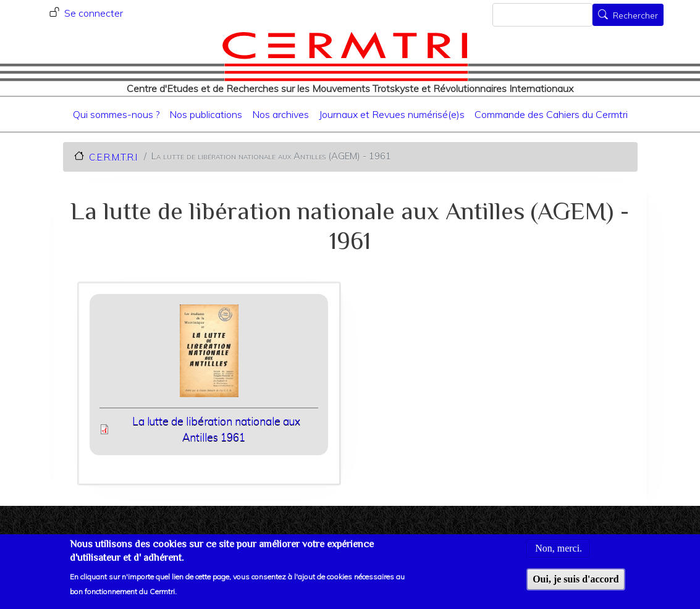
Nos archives (280, 114)
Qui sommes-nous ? (116, 114)
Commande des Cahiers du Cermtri (551, 114)
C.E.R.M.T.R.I (113, 157)
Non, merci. (559, 553)
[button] (209, 355)
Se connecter (94, 13)
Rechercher (635, 16)
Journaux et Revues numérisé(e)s (392, 114)
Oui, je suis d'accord (576, 584)
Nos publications (206, 114)
